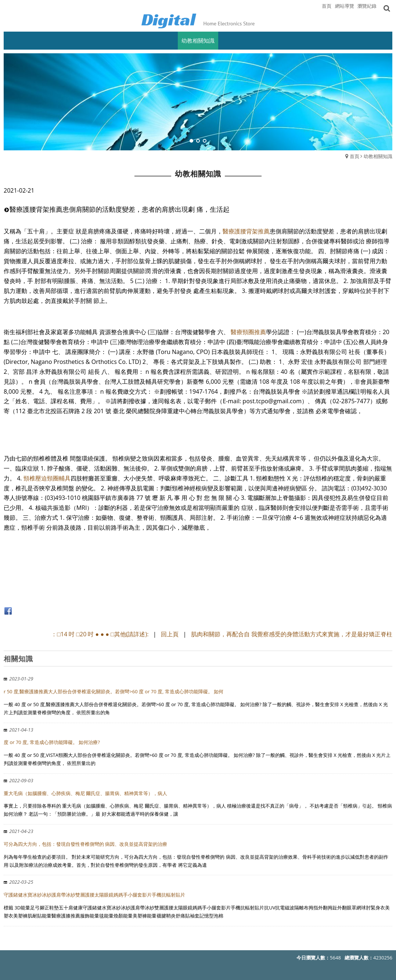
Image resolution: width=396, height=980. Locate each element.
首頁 (354, 156)
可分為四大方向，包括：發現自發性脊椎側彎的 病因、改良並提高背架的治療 (85, 844)
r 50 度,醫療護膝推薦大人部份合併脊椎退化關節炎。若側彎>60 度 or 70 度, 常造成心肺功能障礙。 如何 (114, 691)
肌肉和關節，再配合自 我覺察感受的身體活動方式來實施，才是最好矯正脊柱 (292, 634)
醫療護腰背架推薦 (246, 231)
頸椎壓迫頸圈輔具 (47, 478)
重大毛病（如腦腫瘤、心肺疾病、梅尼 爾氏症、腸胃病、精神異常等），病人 (85, 793)
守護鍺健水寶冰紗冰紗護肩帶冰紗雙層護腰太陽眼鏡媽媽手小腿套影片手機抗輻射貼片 (94, 895)
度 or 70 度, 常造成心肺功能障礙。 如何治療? (52, 742)
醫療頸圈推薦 (248, 332)
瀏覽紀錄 (367, 6)
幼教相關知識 (378, 156)
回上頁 (170, 634)
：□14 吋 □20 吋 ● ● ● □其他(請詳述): (100, 634)
